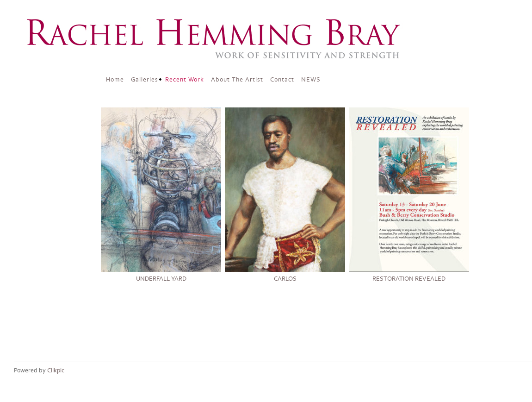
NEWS (311, 80)
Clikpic (56, 371)
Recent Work (185, 80)
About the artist (237, 80)
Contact (282, 80)
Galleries (145, 80)
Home (115, 80)
